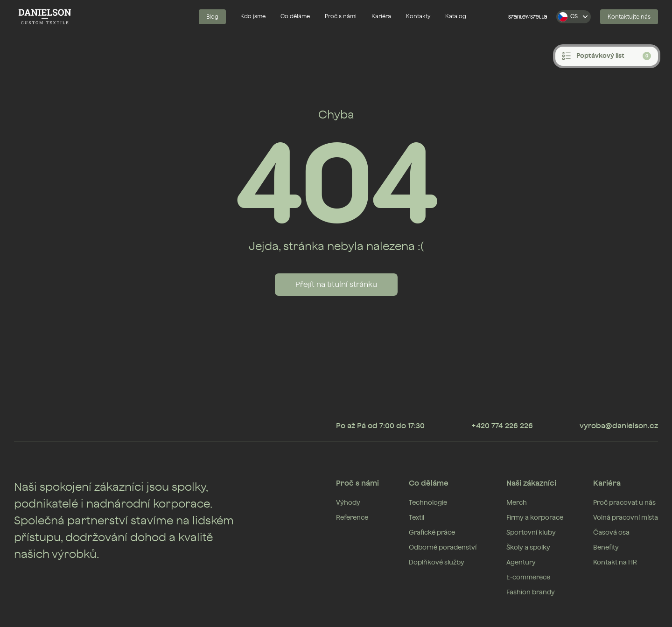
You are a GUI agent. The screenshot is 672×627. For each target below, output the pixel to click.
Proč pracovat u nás (624, 503)
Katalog (456, 16)
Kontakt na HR (615, 563)
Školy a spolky (528, 548)
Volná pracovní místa (626, 518)
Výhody (348, 503)
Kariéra (381, 16)
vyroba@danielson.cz (619, 426)
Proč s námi (341, 16)
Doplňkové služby (437, 563)
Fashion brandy (531, 592)
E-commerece (528, 578)
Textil (416, 518)
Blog (212, 17)
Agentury (521, 563)
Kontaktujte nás (629, 17)
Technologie (428, 503)
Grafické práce (432, 533)
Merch (517, 503)
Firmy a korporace (535, 518)
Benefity (606, 548)
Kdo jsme (253, 16)
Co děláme (295, 16)
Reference (352, 518)
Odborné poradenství (443, 548)
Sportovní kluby (531, 533)
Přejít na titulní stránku (336, 285)
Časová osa (611, 533)
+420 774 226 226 (502, 426)
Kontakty (418, 16)
